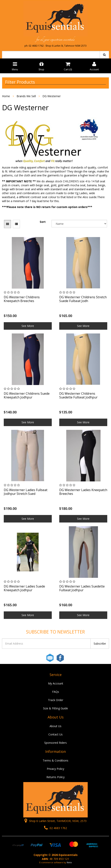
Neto (69, 862)
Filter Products (20, 82)
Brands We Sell (26, 96)
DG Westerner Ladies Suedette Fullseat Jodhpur (82, 588)
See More (28, 326)
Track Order (56, 700)
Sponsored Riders (55, 743)
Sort (43, 222)
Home (6, 96)
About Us (55, 726)
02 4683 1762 (55, 828)
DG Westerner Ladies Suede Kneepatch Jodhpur (24, 588)
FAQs (56, 692)
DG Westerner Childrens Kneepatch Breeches (22, 299)
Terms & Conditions (55, 760)
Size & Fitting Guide (55, 708)
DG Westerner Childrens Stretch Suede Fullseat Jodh (83, 299)
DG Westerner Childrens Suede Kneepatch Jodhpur (27, 395)
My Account (56, 683)
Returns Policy (55, 777)
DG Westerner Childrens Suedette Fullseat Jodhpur (78, 395)
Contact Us (55, 734)
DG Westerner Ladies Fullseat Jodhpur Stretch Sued (26, 492)
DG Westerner (52, 96)
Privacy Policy (55, 769)
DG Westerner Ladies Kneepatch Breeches (83, 492)
